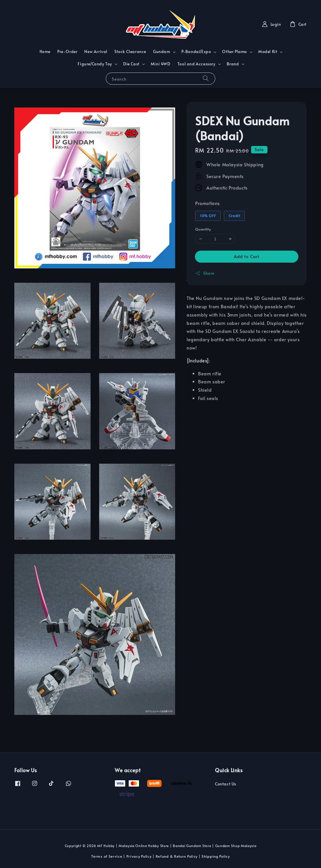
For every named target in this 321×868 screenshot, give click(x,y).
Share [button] (205, 273)
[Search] (206, 78)
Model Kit (268, 52)
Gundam (162, 52)
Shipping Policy (216, 856)
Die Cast (131, 64)
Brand (233, 64)
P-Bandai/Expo (196, 52)
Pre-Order (67, 51)
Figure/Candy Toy (95, 64)
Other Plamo (235, 52)
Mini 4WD (161, 64)
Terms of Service (107, 856)
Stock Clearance (130, 51)
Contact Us (226, 784)
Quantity (203, 229)
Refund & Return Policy (177, 856)
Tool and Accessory (196, 64)
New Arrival (96, 51)
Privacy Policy (139, 856)
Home (45, 51)
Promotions (208, 203)
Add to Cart (247, 256)
